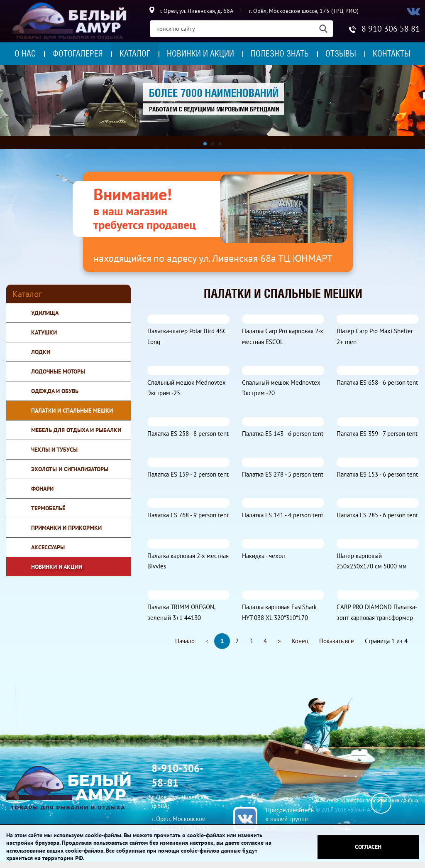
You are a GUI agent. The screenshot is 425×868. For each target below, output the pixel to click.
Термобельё (48, 508)
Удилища (45, 313)
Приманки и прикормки (66, 528)
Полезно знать (280, 54)
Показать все (337, 641)
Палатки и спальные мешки (72, 411)
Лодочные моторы (58, 371)
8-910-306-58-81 (177, 776)
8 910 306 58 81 (391, 29)
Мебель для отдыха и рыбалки (76, 430)
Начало (185, 641)
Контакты (392, 54)
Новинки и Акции (57, 567)
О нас (25, 54)
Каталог (135, 54)
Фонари (42, 489)
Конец (300, 641)
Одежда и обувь (55, 391)
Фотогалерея (78, 54)
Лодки (41, 352)
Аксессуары (48, 547)
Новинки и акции (200, 54)
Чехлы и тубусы (54, 450)
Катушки (44, 332)
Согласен (368, 847)
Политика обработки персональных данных (367, 800)
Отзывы (341, 54)
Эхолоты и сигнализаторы (70, 469)
